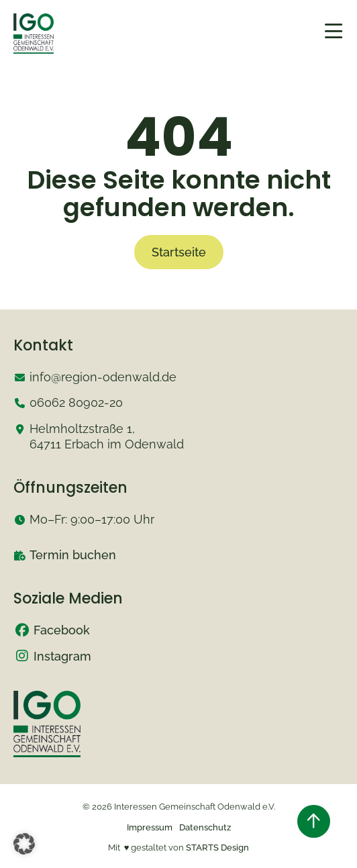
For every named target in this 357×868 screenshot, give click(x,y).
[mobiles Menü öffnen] (334, 32)
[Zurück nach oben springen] (314, 821)
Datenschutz (205, 827)
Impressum (150, 827)
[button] (24, 844)
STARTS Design (217, 848)
